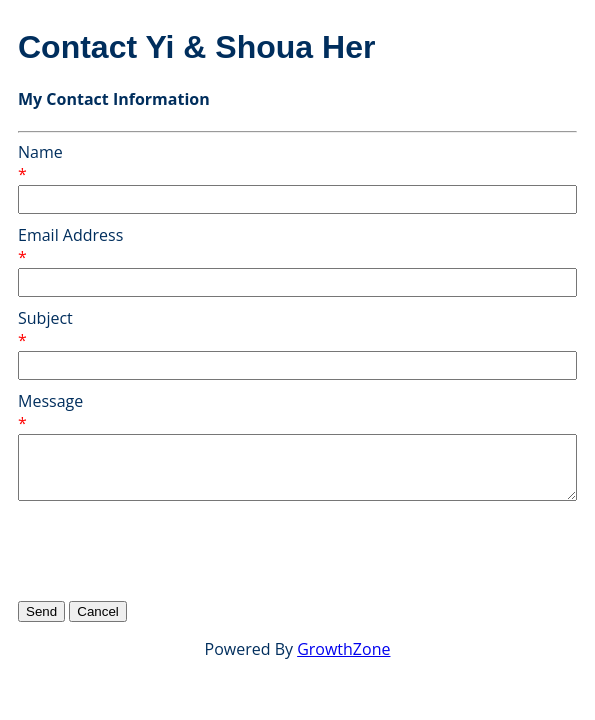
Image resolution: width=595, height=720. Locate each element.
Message (50, 401)
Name (40, 152)
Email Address (70, 235)
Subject (45, 318)
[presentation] (170, 550)
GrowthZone (343, 649)
